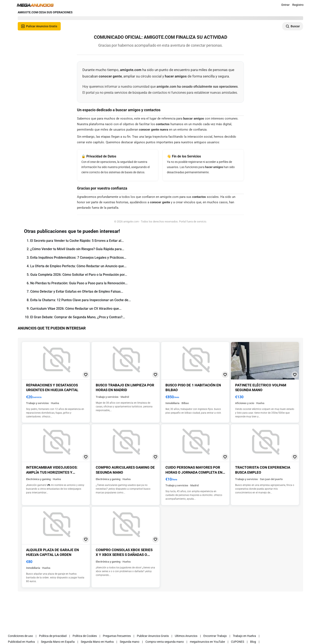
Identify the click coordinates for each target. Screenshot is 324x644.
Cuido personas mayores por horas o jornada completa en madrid (194, 472)
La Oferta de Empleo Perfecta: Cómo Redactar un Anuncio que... (78, 266)
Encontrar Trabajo (215, 636)
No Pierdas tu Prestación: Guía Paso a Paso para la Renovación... (79, 283)
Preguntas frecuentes (117, 636)
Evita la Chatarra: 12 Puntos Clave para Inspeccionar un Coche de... (81, 300)
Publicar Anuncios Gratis (153, 636)
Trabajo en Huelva (244, 636)
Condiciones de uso (20, 636)
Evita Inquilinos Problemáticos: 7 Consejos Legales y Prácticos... (78, 258)
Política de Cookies (85, 636)
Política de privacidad (53, 636)
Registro (298, 5)
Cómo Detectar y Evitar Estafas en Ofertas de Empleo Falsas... (77, 291)
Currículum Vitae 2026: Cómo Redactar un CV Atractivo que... (76, 309)
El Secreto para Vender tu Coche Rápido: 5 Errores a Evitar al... (77, 241)
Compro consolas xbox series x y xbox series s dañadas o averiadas (124, 555)
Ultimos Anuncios (186, 636)
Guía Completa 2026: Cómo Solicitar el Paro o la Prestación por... (79, 275)
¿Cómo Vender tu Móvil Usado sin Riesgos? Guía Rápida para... (77, 249)
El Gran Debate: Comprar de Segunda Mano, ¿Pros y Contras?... (78, 317)
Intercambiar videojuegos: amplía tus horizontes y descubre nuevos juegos (52, 472)
